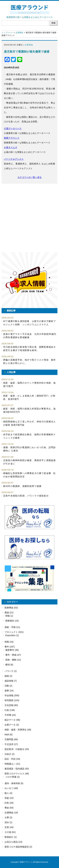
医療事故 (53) (11, 608)
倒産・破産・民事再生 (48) (18, 730)
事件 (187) (10, 647)
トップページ (7, 33)
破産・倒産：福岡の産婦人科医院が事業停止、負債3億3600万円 (29, 410)
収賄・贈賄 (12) (13, 660)
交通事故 (19, 33)
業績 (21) (9, 613)
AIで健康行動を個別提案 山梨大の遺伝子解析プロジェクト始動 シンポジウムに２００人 (29, 323)
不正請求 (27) (11, 744)
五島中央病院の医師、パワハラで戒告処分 (26, 496)
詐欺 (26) (9, 803)
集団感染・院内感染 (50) (17, 769)
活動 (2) (8, 686)
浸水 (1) (8, 822)
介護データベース (13, 128)
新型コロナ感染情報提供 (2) (18, 847)
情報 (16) (9, 642)
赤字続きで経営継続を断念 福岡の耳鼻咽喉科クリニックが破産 (29, 436)
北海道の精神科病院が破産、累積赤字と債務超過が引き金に (29, 462)
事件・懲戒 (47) (13, 655)
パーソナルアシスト (14, 159)
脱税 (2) (8, 676)
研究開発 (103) (12, 700)
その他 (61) (10, 832)
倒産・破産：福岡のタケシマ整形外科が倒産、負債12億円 (29, 384)
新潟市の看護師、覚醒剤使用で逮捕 (22, 486)
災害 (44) (9, 827)
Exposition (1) (12, 635)
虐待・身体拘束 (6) (14, 783)
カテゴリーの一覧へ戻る (30, 177)
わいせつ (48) (11, 788)
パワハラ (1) (11, 671)
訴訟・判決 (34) (12, 759)
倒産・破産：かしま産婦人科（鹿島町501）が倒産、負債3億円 (29, 397)
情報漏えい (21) (12, 764)
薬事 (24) (9, 691)
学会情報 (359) (12, 695)
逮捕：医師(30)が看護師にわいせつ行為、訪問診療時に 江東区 (29, 449)
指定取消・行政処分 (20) (17, 749)
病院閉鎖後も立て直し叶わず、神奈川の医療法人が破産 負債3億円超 (29, 423)
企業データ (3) (12, 725)
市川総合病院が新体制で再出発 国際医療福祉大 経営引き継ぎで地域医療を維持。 (30, 349)
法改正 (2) (10, 754)
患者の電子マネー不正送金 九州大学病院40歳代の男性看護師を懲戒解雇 (30, 336)
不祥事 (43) (10, 715)
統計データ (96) (12, 720)
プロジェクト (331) (14, 632)
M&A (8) (9, 735)
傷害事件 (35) (12, 650)
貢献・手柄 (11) (12, 627)
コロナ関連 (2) (13, 777)
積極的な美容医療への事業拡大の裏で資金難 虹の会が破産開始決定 (29, 475)
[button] (29, 280)
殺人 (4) (8, 793)
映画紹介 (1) (11, 837)
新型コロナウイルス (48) (17, 774)
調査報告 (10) (12, 621)
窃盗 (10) (9, 798)
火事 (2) (8, 817)
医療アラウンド (12, 138)
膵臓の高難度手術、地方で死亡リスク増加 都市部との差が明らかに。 (29, 362)
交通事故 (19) (11, 813)
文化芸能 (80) (11, 705)
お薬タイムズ (11, 147)
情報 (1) (9, 616)
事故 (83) (9, 808)
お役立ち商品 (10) (13, 842)
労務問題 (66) (11, 739)
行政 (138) (10, 710)
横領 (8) (9, 665)
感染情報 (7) (11, 681)
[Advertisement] (29, 218)
